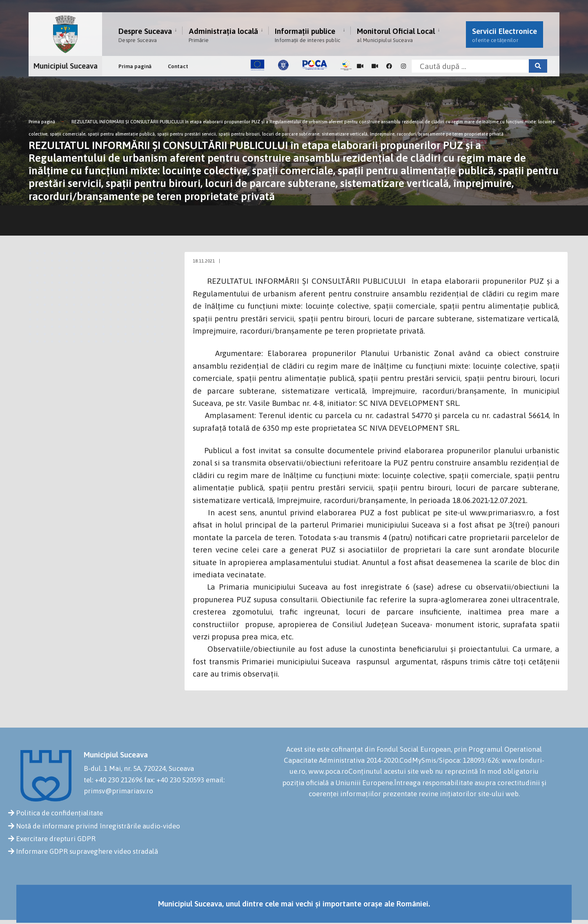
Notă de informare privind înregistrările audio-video (98, 826)
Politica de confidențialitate (59, 813)
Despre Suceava (145, 35)
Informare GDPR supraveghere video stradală (87, 851)
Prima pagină (135, 66)
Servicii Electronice (504, 35)
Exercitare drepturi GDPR (56, 839)
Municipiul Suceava (66, 66)
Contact (178, 66)
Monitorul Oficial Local (396, 35)
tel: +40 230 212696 (113, 780)
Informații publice (307, 35)
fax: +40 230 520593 (174, 780)
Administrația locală (223, 35)
